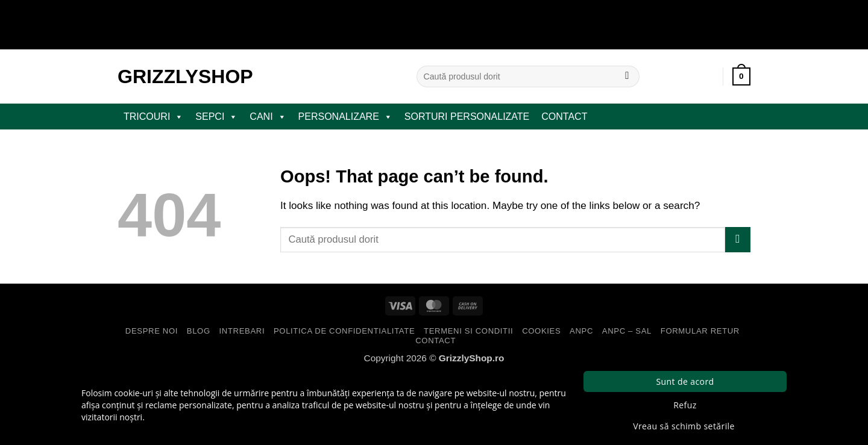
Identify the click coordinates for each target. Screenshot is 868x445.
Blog (199, 331)
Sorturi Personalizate (467, 117)
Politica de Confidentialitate (344, 331)
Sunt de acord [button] (685, 381)
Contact (564, 117)
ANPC (581, 331)
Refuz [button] (685, 405)
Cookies (541, 331)
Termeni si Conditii (468, 331)
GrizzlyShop (185, 76)
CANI (268, 117)
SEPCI (216, 117)
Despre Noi (152, 331)
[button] (741, 76)
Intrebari (242, 331)
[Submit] (627, 76)
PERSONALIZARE (345, 117)
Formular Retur (700, 331)
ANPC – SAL (627, 331)
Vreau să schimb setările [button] (684, 426)
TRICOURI (153, 117)
